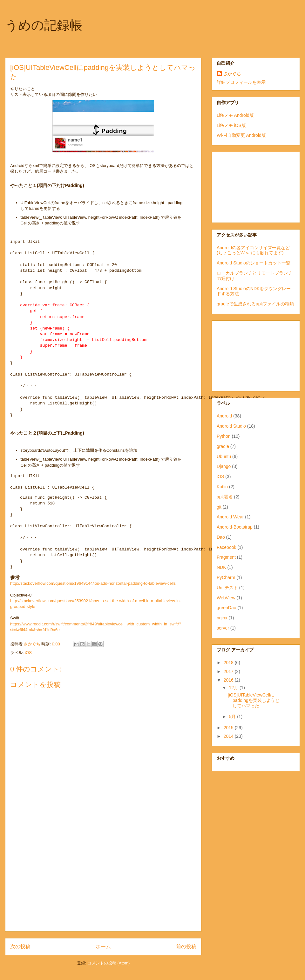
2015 (229, 728)
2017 (229, 671)
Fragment (226, 557)
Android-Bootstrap (235, 527)
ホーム (103, 947)
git (219, 507)
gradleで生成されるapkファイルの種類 (255, 304)
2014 (229, 736)
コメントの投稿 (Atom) (109, 963)
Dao (221, 537)
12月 (234, 688)
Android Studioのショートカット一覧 (254, 263)
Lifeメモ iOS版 (231, 125)
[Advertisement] (103, 882)
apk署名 (225, 497)
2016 (229, 680)
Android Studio (231, 426)
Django (224, 466)
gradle (223, 446)
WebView (226, 598)
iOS (28, 653)
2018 (229, 663)
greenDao (227, 608)
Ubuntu (224, 457)
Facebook (226, 547)
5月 (233, 717)
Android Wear (230, 517)
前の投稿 (186, 947)
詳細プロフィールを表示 (241, 82)
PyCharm (226, 577)
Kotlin (222, 487)
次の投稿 (20, 947)
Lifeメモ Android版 (235, 115)
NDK (221, 567)
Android (224, 416)
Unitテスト (227, 588)
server (223, 628)
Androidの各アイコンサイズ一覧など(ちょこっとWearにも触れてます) (253, 250)
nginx (222, 618)
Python (224, 436)
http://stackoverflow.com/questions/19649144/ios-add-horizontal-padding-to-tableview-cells (93, 583)
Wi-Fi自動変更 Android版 (241, 135)
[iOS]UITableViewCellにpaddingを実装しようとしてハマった (254, 700)
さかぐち (232, 74)
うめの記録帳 (44, 25)
